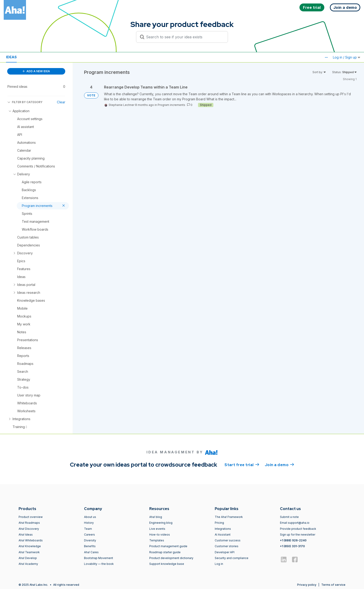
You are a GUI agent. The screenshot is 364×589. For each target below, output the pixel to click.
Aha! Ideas (26, 535)
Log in (219, 564)
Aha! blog (156, 517)
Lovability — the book (99, 564)
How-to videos (160, 535)
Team (88, 529)
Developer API (225, 552)
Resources (34, 57)
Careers (89, 535)
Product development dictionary (171, 558)
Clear (61, 102)
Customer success (228, 540)
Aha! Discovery (29, 529)
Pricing (219, 523)
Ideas (11, 57)
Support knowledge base (167, 564)
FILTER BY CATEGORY (25, 102)
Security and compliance (232, 558)
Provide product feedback (298, 529)
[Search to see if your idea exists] (184, 37)
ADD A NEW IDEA (36, 71)
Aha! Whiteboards (31, 540)
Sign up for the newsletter (298, 535)
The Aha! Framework (229, 517)
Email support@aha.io (295, 523)
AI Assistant (223, 535)
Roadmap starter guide (165, 552)
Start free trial (242, 465)
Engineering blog (161, 523)
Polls (58, 57)
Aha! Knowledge (30, 546)
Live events (157, 529)
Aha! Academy (28, 564)
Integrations (223, 529)
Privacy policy (307, 585)
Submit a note (289, 517)
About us (90, 517)
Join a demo (279, 465)
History (89, 523)
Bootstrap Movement (99, 558)
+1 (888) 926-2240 (293, 540)
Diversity (90, 540)
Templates (157, 540)
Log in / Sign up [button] (347, 57)
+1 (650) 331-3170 (292, 546)
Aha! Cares (91, 552)
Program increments (171, 105)
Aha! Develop (28, 558)
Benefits (90, 546)
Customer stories (227, 546)
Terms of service (333, 585)
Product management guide (168, 546)
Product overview (31, 517)
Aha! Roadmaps (29, 523)
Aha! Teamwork (29, 552)
